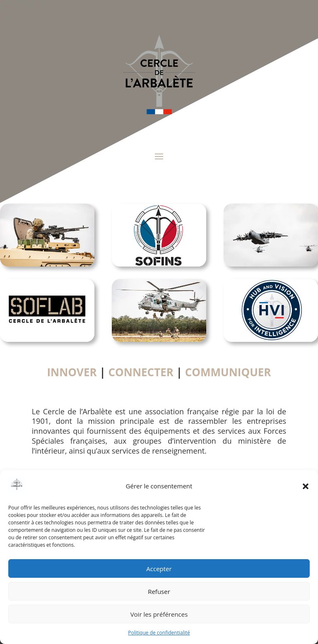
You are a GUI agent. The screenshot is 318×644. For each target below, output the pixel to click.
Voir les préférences (159, 614)
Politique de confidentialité (159, 633)
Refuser (159, 591)
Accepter (159, 569)
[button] (306, 486)
